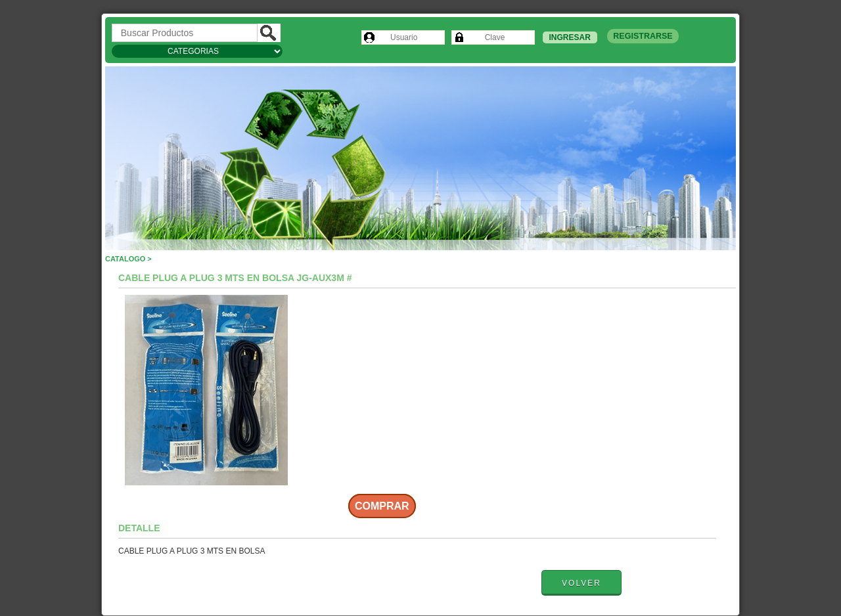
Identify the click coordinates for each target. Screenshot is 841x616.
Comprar (382, 506)
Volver (581, 583)
